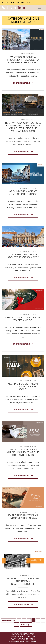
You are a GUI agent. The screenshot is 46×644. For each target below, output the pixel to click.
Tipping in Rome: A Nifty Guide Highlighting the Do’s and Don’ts (23, 452)
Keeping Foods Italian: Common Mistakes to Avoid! (23, 387)
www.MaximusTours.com (23, 637)
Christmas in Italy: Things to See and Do (23, 319)
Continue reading (22, 83)
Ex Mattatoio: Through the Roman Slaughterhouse (23, 581)
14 (17, 624)
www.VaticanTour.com (23, 634)
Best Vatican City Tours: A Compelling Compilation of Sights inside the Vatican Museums (23, 127)
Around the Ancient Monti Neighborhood (23, 193)
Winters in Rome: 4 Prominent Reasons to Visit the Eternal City (23, 60)
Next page (26, 624)
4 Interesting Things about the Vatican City (23, 256)
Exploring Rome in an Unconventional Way (23, 517)
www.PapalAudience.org (23, 639)
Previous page (9, 620)
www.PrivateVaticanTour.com (23, 641)
